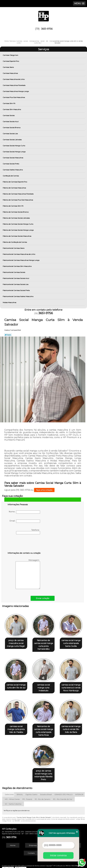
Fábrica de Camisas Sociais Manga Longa (18, 230)
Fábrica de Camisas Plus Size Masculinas (18, 200)
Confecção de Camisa (11, 176)
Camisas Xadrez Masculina (13, 170)
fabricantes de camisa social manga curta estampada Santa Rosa (43, 729)
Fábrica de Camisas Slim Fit (13, 206)
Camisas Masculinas (10, 73)
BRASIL (20, 792)
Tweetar (8, 335)
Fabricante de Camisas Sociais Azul (16, 278)
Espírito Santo (32, 792)
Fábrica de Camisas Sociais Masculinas (17, 236)
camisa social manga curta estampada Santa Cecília (71, 643)
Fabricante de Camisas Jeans (14, 248)
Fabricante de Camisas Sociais (14, 272)
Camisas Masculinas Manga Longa (16, 91)
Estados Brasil (46, 792)
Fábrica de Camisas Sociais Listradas (16, 218)
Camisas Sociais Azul (11, 121)
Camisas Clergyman (11, 55)
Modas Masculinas (10, 302)
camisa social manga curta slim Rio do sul (16, 685)
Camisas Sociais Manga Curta (14, 146)
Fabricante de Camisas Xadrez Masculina (18, 296)
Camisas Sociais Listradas (12, 140)
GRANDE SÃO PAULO (64, 792)
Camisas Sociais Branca (12, 128)
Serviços (44, 49)
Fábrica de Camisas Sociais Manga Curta (18, 224)
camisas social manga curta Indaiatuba (43, 687)
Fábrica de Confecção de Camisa (15, 242)
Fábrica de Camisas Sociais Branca (16, 212)
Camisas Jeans (8, 67)
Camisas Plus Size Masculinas (14, 97)
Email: (25, 521)
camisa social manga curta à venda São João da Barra (71, 728)
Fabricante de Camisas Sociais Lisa (16, 284)
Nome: (24, 512)
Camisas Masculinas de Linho (14, 79)
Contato (31, 851)
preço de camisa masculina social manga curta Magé (16, 643)
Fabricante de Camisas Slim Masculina (17, 266)
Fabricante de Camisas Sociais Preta (16, 290)
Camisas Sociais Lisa (10, 134)
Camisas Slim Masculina (12, 109)
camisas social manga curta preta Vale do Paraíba (16, 728)
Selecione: (9, 792)
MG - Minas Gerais (12, 797)
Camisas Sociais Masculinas (13, 158)
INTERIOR (79, 792)
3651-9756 (47, 29)
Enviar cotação (43, 598)
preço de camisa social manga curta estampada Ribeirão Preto (43, 773)
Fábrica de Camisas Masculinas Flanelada (18, 194)
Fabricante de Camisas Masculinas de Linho (19, 254)
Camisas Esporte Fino (11, 61)
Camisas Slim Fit (9, 103)
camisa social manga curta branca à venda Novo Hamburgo (71, 687)
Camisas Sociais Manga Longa (14, 152)
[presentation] (24, 544)
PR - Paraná (27, 797)
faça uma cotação (44, 490)
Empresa (33, 843)
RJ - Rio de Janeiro (43, 797)
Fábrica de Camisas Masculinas (15, 188)
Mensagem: (28, 574)
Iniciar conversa (58, 855)
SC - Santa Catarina (13, 802)
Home (13, 843)
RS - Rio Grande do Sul (63, 797)
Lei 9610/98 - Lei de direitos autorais (24, 819)
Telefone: (28, 532)
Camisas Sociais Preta (11, 164)
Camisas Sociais (9, 115)
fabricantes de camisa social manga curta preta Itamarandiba (43, 644)
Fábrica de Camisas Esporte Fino (15, 182)
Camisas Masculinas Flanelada (14, 85)
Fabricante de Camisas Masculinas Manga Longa (21, 260)
